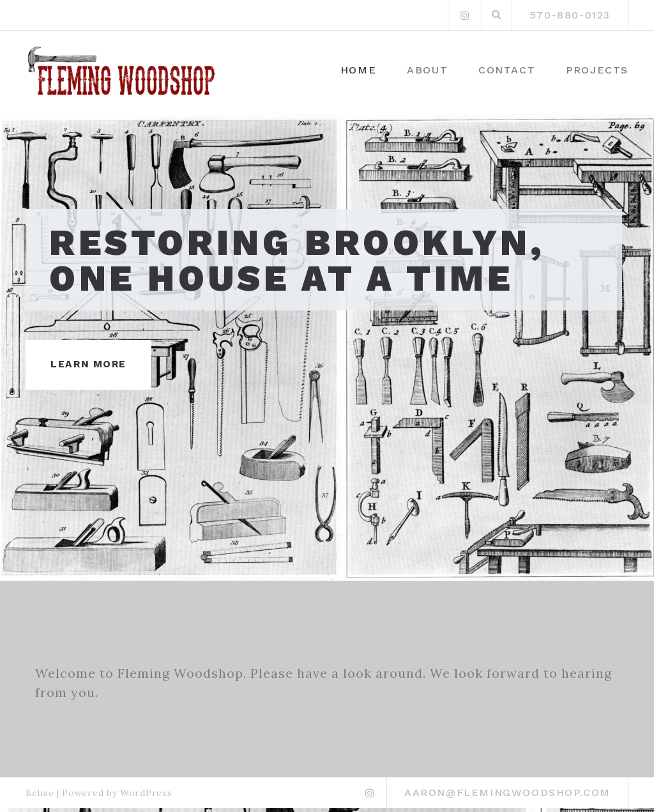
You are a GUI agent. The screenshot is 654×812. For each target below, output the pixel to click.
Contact (507, 70)
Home (358, 70)
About (427, 70)
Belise (40, 797)
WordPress (146, 797)
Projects (597, 70)
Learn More (90, 368)
